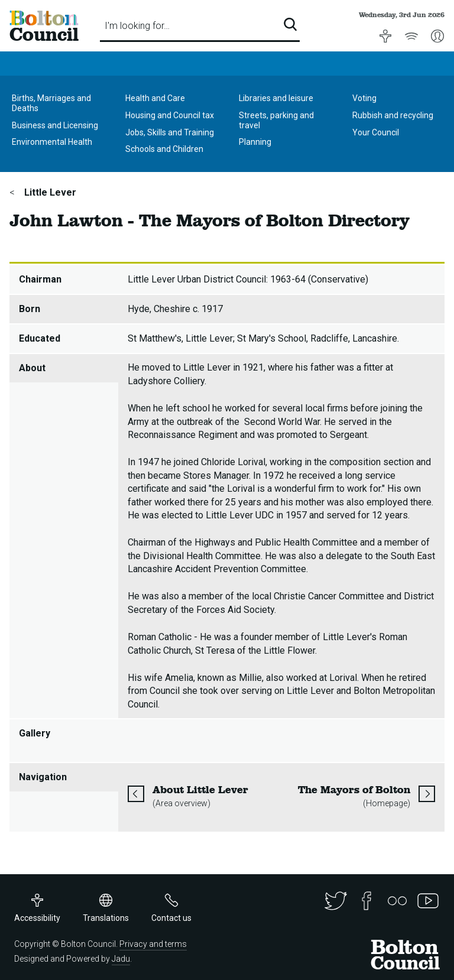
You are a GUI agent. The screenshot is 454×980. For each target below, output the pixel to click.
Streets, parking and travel (276, 120)
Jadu (121, 959)
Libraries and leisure (276, 98)
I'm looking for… (137, 26)
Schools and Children (164, 149)
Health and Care (155, 98)
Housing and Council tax (170, 115)
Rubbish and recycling (393, 115)
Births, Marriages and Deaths (51, 103)
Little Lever (49, 192)
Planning (255, 142)
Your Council (376, 132)
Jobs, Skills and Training (170, 132)
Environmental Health (52, 142)
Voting (364, 98)
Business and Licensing (55, 125)
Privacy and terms (153, 944)
